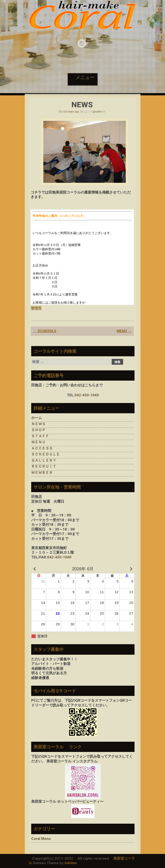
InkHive (71, 863)
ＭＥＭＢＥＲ (42, 473)
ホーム (37, 418)
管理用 (36, 308)
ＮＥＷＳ (38, 424)
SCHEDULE (45, 331)
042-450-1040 (87, 395)
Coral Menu (41, 839)
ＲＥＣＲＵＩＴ (44, 466)
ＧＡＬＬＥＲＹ (44, 460)
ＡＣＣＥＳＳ (42, 448)
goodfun (98, 112)
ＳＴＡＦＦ (40, 436)
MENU (124, 331)
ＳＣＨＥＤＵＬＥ (45, 454)
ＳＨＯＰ (38, 430)
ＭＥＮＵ (38, 442)
